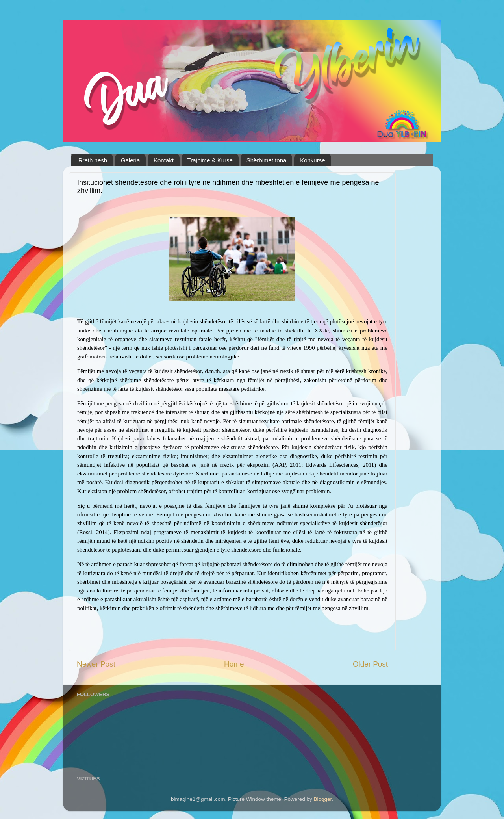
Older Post (370, 664)
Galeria (130, 160)
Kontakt (164, 160)
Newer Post (96, 664)
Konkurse (312, 160)
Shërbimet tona (267, 160)
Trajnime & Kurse (210, 160)
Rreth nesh (93, 160)
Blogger (323, 799)
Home (234, 664)
